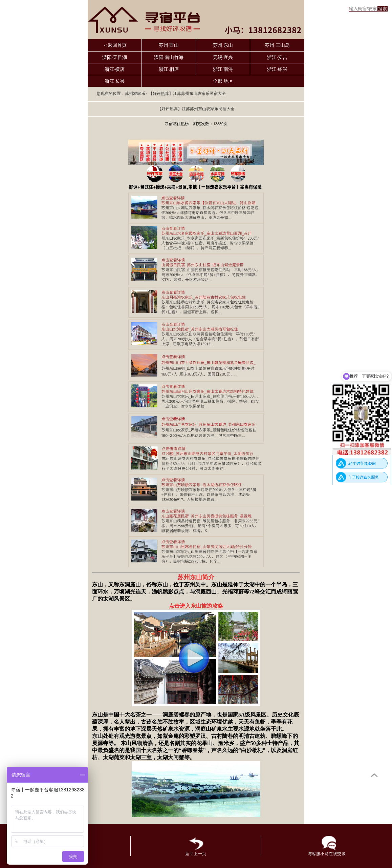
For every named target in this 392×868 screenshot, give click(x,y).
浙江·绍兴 (277, 69)
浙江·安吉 (277, 57)
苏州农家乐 (135, 94)
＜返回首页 (115, 45)
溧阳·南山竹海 (169, 57)
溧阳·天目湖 (115, 57)
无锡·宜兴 (223, 57)
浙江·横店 (115, 69)
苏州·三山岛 (277, 45)
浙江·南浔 (223, 69)
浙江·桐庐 (169, 69)
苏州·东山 (223, 45)
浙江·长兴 (115, 81)
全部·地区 (223, 81)
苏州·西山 (169, 45)
